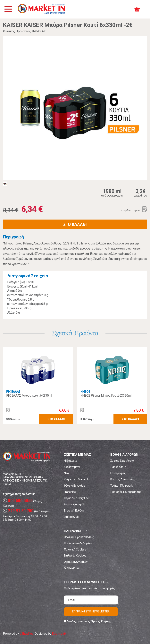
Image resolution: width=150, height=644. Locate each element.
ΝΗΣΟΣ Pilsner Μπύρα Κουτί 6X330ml (106, 396)
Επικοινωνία (72, 517)
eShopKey (26, 634)
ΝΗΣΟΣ (85, 392)
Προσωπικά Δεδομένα (78, 543)
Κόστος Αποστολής (123, 479)
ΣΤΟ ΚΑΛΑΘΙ (75, 224)
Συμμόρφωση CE (74, 504)
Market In (42, 9)
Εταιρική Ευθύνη (74, 511)
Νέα (66, 473)
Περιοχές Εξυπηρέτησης (126, 492)
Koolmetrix (59, 634)
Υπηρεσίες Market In (77, 479)
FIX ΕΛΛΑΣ (13, 392)
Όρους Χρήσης (101, 621)
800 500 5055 (18, 501)
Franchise (70, 492)
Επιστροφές (118, 473)
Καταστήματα (72, 467)
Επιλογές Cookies (75, 556)
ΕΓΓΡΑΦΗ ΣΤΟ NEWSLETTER (91, 611)
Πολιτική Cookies (75, 550)
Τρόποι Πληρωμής (122, 486)
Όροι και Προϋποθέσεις (79, 537)
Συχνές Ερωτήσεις (122, 461)
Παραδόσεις (118, 467)
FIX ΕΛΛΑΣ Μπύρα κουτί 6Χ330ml (29, 396)
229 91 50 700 (18, 511)
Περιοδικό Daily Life (76, 498)
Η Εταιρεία (71, 461)
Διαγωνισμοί (72, 568)
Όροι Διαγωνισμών (76, 562)
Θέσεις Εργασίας (74, 486)
